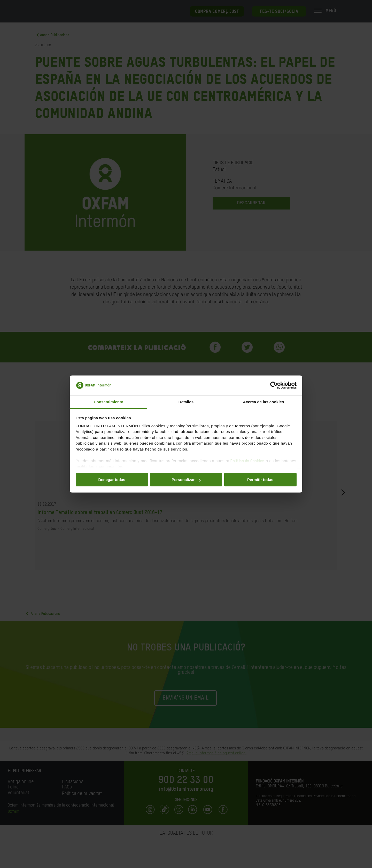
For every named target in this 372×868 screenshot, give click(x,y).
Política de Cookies (247, 461)
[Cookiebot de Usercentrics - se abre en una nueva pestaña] (274, 385)
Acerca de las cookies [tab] (264, 402)
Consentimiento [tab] (109, 402)
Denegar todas (112, 480)
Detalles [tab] (186, 402)
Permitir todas (260, 480)
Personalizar (186, 480)
